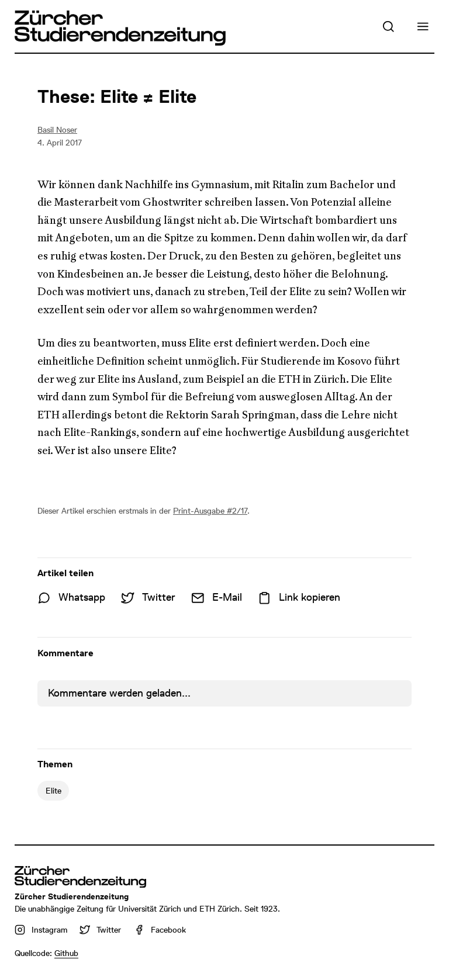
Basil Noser (57, 130)
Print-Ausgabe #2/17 (210, 511)
